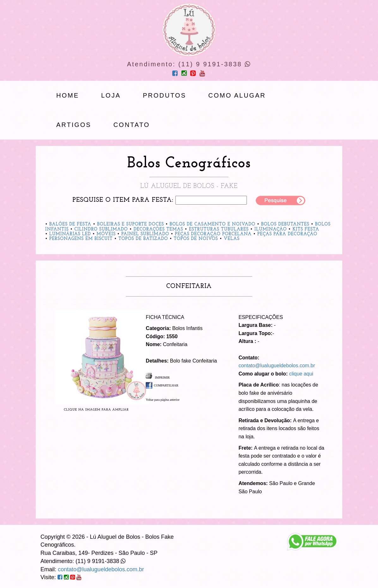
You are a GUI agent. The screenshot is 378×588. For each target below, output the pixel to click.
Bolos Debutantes (285, 224)
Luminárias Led (70, 234)
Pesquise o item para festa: (123, 200)
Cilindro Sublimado (101, 229)
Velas (232, 239)
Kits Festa (306, 229)
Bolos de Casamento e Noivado (213, 224)
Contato (132, 125)
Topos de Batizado (143, 239)
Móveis (106, 234)
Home (68, 95)
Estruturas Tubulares (219, 229)
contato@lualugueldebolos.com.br (277, 366)
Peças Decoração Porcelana (213, 234)
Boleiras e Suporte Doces (131, 224)
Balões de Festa (70, 224)
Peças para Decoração (287, 234)
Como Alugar (237, 95)
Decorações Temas (159, 229)
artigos (74, 125)
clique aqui (301, 374)
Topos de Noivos (196, 239)
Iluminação (271, 229)
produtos (165, 95)
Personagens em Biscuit (81, 239)
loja (111, 95)
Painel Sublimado (145, 234)
